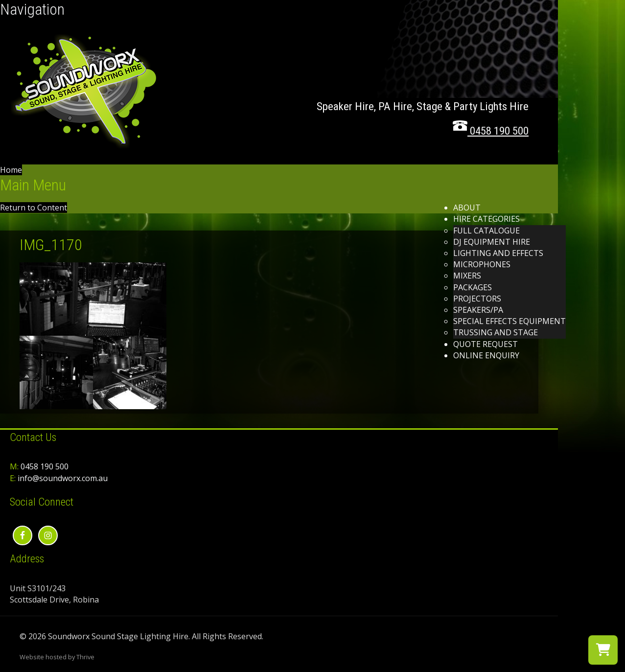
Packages (473, 287)
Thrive (85, 657)
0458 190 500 (45, 466)
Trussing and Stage (496, 332)
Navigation (32, 9)
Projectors (477, 299)
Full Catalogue (486, 231)
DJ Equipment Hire (492, 242)
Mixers (467, 276)
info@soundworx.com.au (63, 478)
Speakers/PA (478, 310)
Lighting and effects (498, 253)
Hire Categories (486, 219)
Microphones (482, 264)
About (467, 208)
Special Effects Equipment (509, 321)
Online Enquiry (486, 355)
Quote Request (486, 344)
